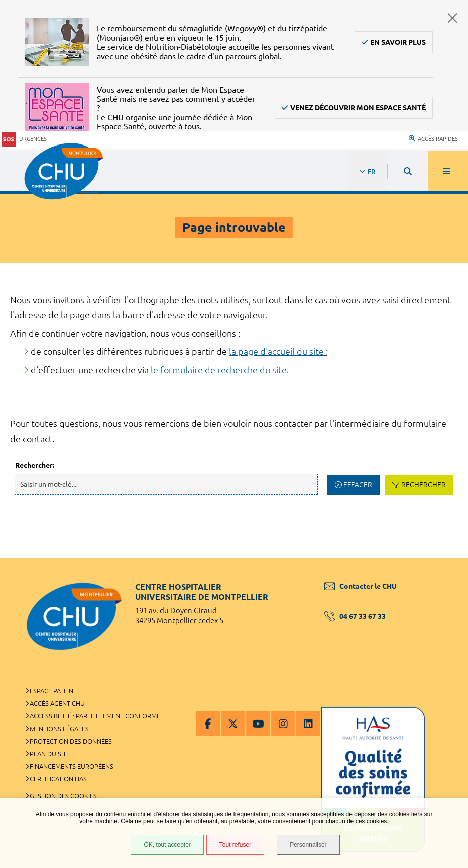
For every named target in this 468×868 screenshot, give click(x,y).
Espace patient (53, 691)
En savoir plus (398, 42)
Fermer (453, 18)
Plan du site (50, 754)
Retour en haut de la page (443, 558)
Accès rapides (433, 139)
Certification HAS (58, 779)
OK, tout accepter (167, 845)
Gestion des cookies (63, 796)
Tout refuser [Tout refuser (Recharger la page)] (235, 845)
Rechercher (424, 485)
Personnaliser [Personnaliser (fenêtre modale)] (308, 845)
